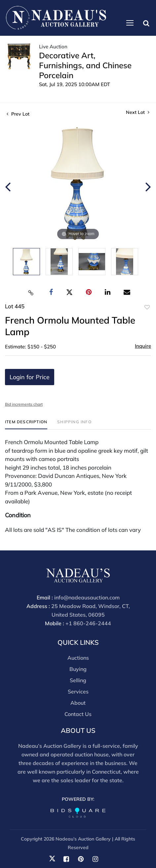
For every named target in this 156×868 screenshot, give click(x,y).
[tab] (26, 424)
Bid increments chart (24, 404)
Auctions (78, 658)
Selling (78, 680)
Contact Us (78, 714)
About (78, 703)
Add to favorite (147, 307)
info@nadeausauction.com (87, 597)
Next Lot (138, 112)
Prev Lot (18, 114)
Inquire (143, 346)
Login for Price (30, 377)
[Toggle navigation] (130, 23)
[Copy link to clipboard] (31, 292)
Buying (78, 669)
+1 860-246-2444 (88, 623)
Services (78, 691)
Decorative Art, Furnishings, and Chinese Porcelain (85, 65)
